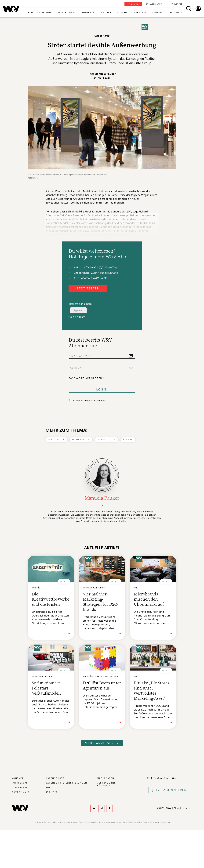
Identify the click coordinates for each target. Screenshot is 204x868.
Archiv (128, 440)
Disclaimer (20, 787)
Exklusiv (174, 13)
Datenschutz (55, 778)
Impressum (20, 783)
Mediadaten (106, 778)
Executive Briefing (40, 13)
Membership (81, 440)
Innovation (56, 440)
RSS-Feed (52, 792)
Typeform (78, 310)
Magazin (157, 13)
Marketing (65, 13)
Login (102, 389)
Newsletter (176, 4)
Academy (123, 13)
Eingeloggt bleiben (90, 400)
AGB (48, 787)
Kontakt (18, 778)
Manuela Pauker (105, 74)
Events (139, 13)
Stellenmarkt (154, 4)
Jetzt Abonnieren (170, 790)
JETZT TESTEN (88, 288)
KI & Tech (106, 13)
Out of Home (106, 440)
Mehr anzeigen (102, 743)
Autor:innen (21, 792)
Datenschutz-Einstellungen (66, 783)
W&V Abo (134, 4)
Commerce (87, 13)
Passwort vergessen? (86, 378)
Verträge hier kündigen (107, 784)
